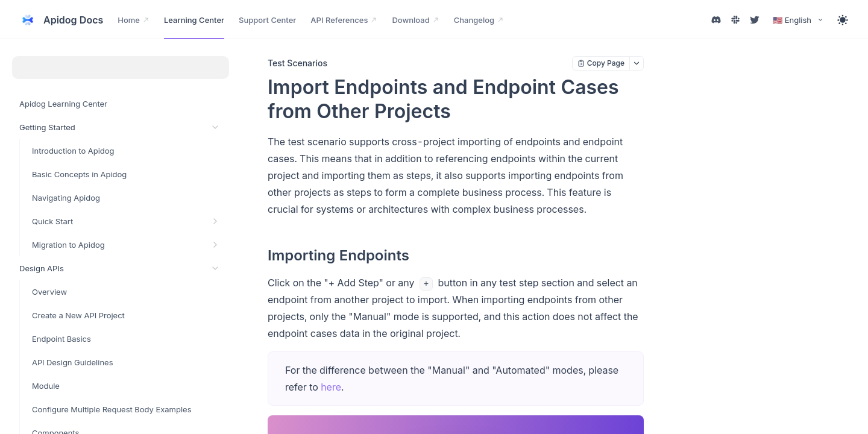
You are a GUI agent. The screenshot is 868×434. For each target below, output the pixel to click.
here (331, 387)
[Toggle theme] (843, 20)
